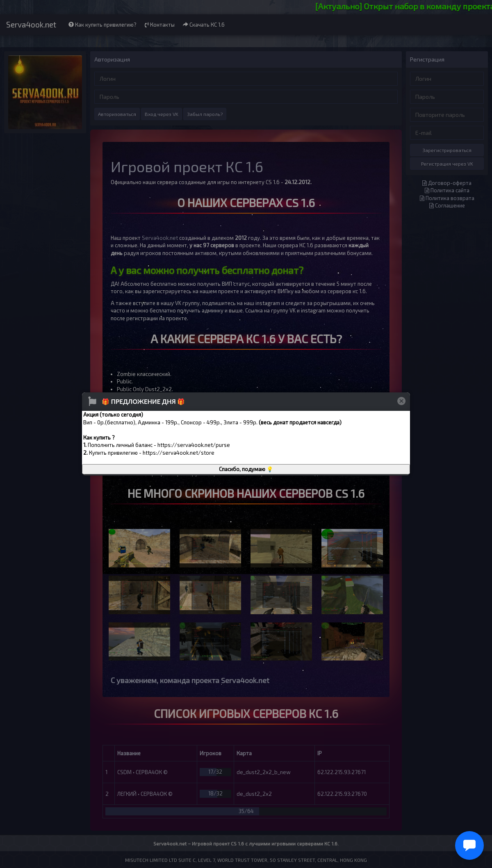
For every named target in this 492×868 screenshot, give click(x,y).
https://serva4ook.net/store (179, 453)
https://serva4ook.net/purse (194, 445)
